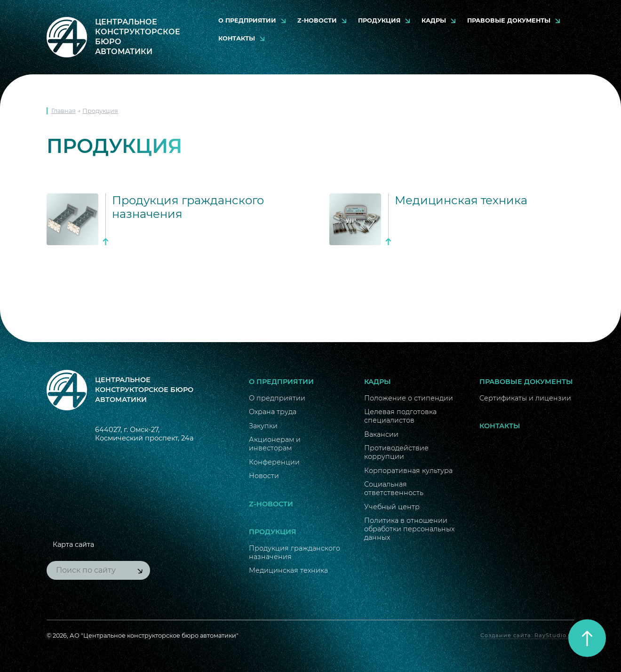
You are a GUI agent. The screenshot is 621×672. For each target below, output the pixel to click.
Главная (64, 111)
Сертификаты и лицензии (525, 398)
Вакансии (381, 434)
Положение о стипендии (409, 398)
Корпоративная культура (408, 471)
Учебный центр (392, 507)
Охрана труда (273, 412)
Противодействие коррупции (396, 452)
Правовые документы (509, 20)
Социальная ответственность (394, 488)
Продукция (379, 20)
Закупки (263, 426)
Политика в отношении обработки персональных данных (409, 529)
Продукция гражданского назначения (295, 552)
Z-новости (317, 20)
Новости (264, 476)
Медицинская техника (288, 570)
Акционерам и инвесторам (275, 444)
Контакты (237, 38)
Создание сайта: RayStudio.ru (527, 635)
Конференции (274, 462)
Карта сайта (73, 544)
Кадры (434, 20)
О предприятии (247, 20)
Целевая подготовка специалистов (400, 416)
